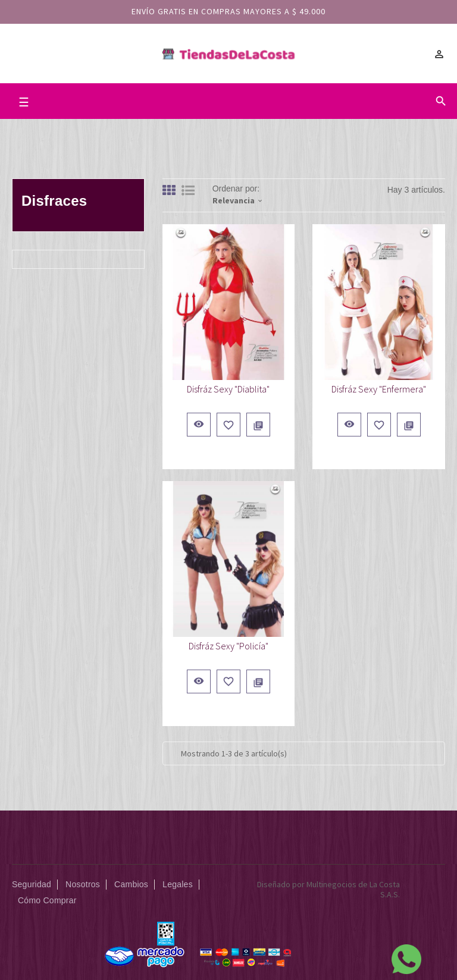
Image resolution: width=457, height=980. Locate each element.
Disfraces (54, 201)
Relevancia (238, 200)
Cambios (131, 884)
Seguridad (32, 884)
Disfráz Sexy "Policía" (228, 646)
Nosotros (83, 884)
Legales (178, 884)
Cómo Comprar (47, 900)
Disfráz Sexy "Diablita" (228, 389)
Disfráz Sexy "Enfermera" (379, 389)
